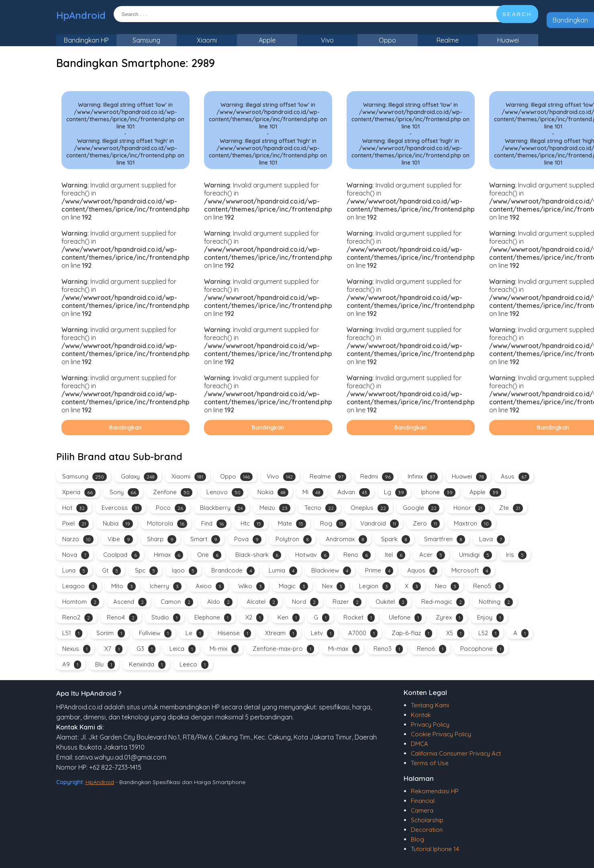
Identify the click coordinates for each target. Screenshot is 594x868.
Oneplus (370, 508)
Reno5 (488, 586)
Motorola (167, 524)
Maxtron (473, 524)
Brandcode (233, 571)
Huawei (508, 40)
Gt (111, 571)
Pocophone (482, 649)
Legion (375, 586)
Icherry (166, 586)
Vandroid (380, 524)
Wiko (251, 586)
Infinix (423, 477)
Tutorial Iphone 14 (435, 849)
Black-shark (258, 555)
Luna (75, 571)
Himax (168, 555)
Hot (75, 508)
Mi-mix (224, 649)
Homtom (81, 602)
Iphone (438, 492)
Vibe (120, 539)
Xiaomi (207, 40)
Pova (248, 539)
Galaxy (139, 477)
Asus (515, 477)
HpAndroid (81, 15)
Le (195, 633)
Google (421, 508)
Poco (171, 508)
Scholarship (427, 820)
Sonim (111, 633)
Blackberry (223, 508)
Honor (469, 508)
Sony (124, 492)
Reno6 (432, 649)
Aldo (220, 602)
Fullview (155, 633)
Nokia (273, 492)
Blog (417, 839)
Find (214, 524)
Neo (447, 586)
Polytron (294, 539)
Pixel (76, 524)
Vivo (327, 40)
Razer (347, 602)
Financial (423, 801)
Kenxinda (147, 665)
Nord (305, 602)
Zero (426, 524)
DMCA (419, 744)
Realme (448, 40)
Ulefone (405, 618)
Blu (105, 665)
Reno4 (122, 618)
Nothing (496, 602)
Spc (146, 571)
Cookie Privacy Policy (441, 734)
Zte (511, 508)
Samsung (146, 40)
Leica (183, 649)
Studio (166, 618)
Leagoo (80, 586)
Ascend (130, 602)
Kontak (421, 715)
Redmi (377, 477)
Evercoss (122, 508)
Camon (177, 602)
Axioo (210, 586)
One (209, 555)
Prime (379, 571)
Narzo (78, 539)
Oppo (387, 40)
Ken (289, 618)
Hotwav (312, 555)
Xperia (79, 492)
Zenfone (173, 492)
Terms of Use (430, 763)
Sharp (162, 539)
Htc (252, 524)
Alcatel (262, 602)
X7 (113, 649)
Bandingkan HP (86, 40)
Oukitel (391, 602)
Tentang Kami (430, 705)
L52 (489, 633)
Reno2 (78, 618)
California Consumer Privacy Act (456, 753)
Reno (357, 555)
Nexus (76, 649)
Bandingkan (570, 20)
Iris (516, 555)
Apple (267, 40)
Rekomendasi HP (435, 791)
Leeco (194, 665)
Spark (396, 539)
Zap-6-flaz (412, 633)
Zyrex (449, 618)
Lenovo (225, 492)
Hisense (234, 633)
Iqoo (185, 571)
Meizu (275, 508)
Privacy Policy (430, 724)
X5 (455, 633)
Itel (395, 555)
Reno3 (388, 649)
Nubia (118, 524)
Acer (432, 555)
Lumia (283, 571)
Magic (293, 586)
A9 (72, 665)
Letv (323, 633)
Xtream (281, 633)
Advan (354, 492)
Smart (205, 539)
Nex (334, 586)
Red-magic (443, 602)
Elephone (213, 618)
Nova (76, 555)
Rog (333, 524)
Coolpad (121, 555)
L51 (72, 633)
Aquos (422, 571)
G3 (146, 649)
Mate (292, 524)
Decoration (427, 830)
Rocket (359, 618)
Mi (313, 492)
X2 (254, 618)
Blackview (331, 571)
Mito (123, 586)
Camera (422, 810)
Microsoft (471, 571)
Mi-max (344, 649)
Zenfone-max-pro (283, 649)
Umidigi (476, 555)
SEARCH (517, 14)
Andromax (346, 539)
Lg (395, 492)
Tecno (320, 508)
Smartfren (445, 539)
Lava (492, 539)
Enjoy (490, 618)
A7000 (363, 633)
